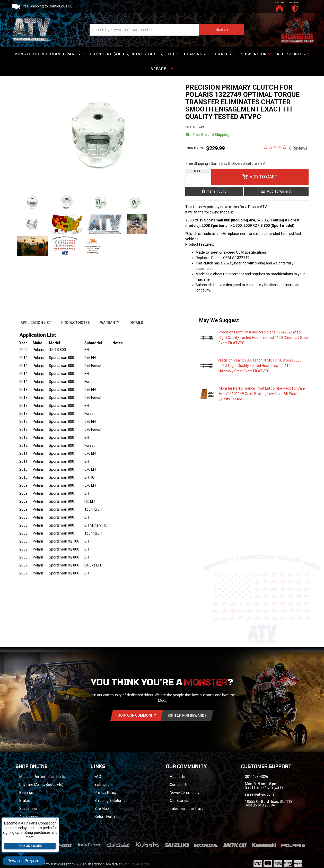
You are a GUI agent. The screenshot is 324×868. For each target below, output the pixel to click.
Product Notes (76, 323)
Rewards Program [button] (24, 861)
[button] (167, 30)
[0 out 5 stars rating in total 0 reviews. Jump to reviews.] (285, 148)
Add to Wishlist (279, 191)
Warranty (110, 323)
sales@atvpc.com (259, 794)
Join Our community (137, 715)
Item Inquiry (217, 191)
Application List (36, 323)
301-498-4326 (257, 777)
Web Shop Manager (135, 858)
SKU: (189, 127)
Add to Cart (264, 177)
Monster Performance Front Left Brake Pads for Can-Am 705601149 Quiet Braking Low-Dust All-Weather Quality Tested (262, 394)
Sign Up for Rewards (187, 716)
